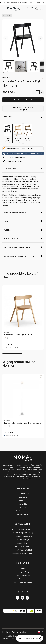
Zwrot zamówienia (23, 575)
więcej (39, 153)
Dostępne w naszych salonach (23, 529)
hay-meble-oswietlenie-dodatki (23, 553)
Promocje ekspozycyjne (23, 536)
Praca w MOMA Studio (23, 582)
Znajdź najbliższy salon (15, 161)
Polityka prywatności (20, 632)
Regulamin (6, 632)
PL (43, 632)
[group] (23, 317)
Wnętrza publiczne (23, 511)
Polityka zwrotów (23, 579)
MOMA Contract (23, 514)
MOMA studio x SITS (23, 547)
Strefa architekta (23, 504)
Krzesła (8, 16)
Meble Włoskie (23, 543)
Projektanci (23, 500)
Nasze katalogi (23, 540)
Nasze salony (23, 497)
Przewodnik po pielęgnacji (23, 533)
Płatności (23, 568)
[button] (40, 38)
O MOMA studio (23, 494)
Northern (6, 77)
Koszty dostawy (23, 572)
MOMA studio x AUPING (23, 550)
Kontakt (23, 507)
